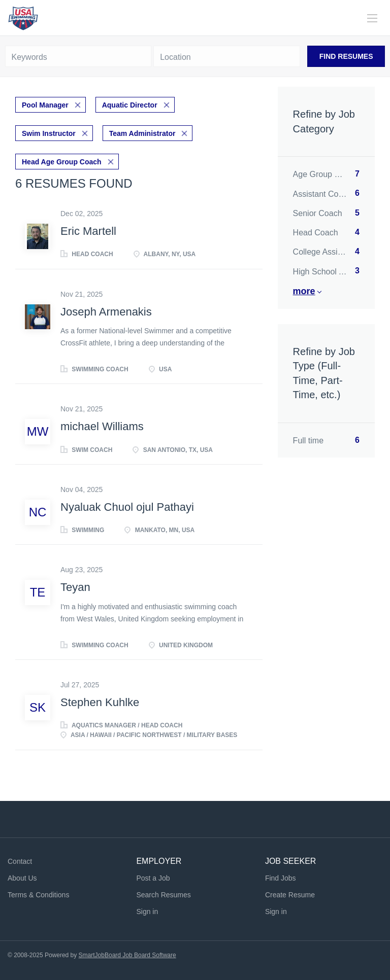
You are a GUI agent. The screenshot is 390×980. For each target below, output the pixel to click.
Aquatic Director (130, 105)
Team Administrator (142, 133)
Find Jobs (281, 878)
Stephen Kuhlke (100, 702)
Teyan (75, 587)
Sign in (147, 912)
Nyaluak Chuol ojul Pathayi (127, 507)
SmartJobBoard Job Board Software (127, 955)
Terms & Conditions (38, 895)
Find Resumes (346, 56)
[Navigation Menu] (372, 18)
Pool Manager (45, 105)
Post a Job (153, 878)
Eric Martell (88, 231)
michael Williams (102, 426)
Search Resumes (163, 895)
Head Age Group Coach (62, 162)
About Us (22, 878)
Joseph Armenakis (106, 312)
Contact (20, 861)
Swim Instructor (49, 133)
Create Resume (290, 895)
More (304, 291)
